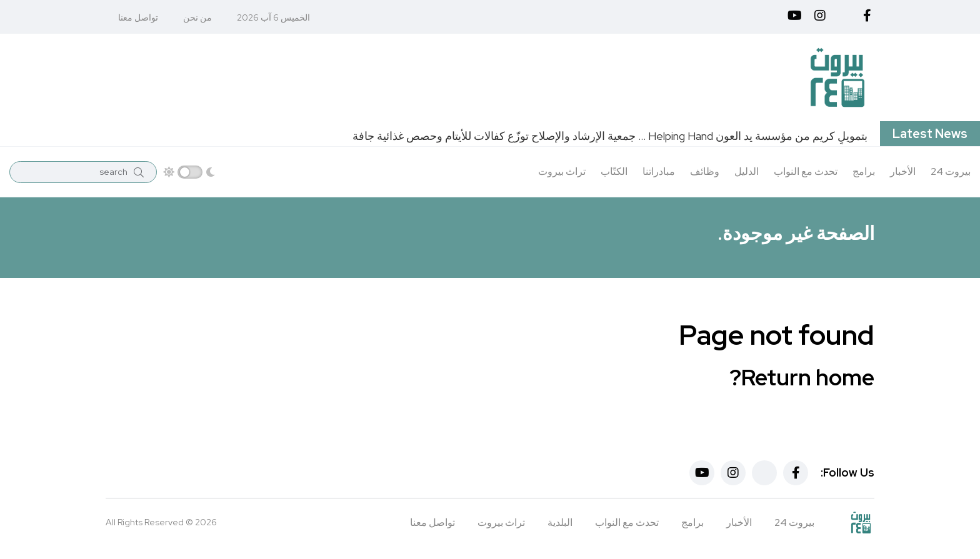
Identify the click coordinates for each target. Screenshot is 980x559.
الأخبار (903, 171)
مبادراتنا (659, 171)
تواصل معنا (138, 17)
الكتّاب (614, 171)
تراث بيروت (562, 171)
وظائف (705, 171)
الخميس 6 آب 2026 (273, 17)
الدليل (747, 171)
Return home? (802, 377)
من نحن (197, 17)
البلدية (560, 522)
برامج (864, 171)
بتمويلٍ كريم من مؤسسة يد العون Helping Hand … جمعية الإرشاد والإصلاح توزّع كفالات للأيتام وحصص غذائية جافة (610, 136)
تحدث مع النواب (806, 171)
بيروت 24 (951, 171)
